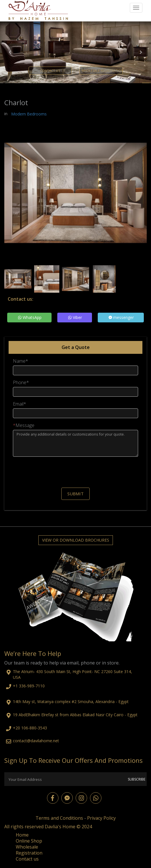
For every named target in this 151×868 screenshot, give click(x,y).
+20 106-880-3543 (30, 728)
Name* (20, 361)
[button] (11, 52)
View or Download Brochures (76, 540)
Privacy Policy (101, 818)
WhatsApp (30, 317)
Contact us (27, 859)
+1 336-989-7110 (29, 686)
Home (22, 835)
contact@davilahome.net (36, 741)
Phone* (21, 383)
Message (24, 425)
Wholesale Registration (29, 850)
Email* (19, 404)
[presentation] (76, 472)
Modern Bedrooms (29, 114)
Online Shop (29, 841)
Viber (75, 317)
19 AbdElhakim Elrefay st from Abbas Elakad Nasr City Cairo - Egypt (75, 715)
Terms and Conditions (59, 818)
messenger (121, 317)
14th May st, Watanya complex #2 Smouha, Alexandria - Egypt (71, 702)
